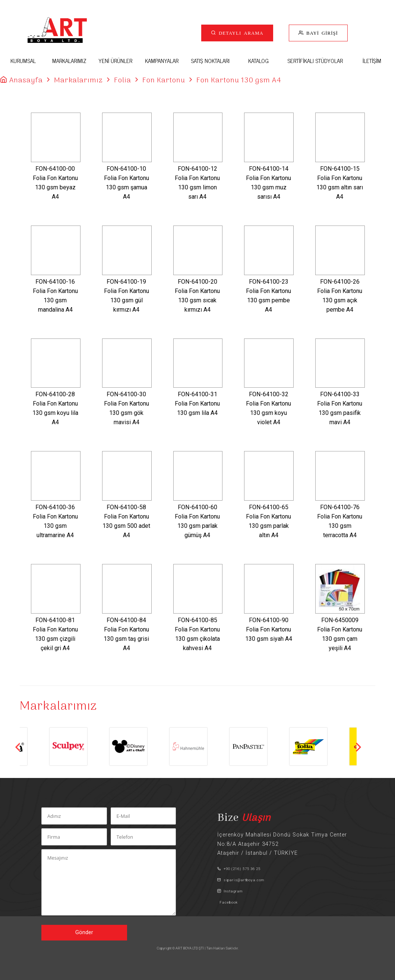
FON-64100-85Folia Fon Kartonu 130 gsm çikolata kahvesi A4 (197, 634)
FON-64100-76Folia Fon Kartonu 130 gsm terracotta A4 (340, 521)
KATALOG (258, 61)
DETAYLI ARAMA (240, 33)
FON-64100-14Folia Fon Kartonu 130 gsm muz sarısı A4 (268, 183)
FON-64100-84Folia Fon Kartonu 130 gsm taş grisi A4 (126, 634)
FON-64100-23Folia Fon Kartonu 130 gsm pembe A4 (268, 296)
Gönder (84, 932)
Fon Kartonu (164, 81)
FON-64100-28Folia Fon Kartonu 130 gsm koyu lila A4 (55, 408)
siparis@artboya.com (241, 880)
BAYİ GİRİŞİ (321, 33)
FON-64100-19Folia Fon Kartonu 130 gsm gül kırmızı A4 (127, 296)
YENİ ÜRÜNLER (115, 61)
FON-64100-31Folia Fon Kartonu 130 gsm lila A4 (197, 404)
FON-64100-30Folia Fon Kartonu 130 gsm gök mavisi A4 (127, 408)
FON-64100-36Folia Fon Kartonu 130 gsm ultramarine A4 (55, 521)
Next (358, 747)
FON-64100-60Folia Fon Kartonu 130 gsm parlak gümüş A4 (197, 521)
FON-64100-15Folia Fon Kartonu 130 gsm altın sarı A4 (340, 183)
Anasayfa (26, 81)
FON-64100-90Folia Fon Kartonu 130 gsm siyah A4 (269, 629)
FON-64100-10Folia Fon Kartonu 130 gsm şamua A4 (127, 183)
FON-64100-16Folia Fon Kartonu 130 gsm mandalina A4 (55, 296)
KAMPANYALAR (162, 61)
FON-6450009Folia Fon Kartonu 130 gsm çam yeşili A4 (340, 634)
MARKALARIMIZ (69, 61)
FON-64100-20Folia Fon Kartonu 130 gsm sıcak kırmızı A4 (197, 296)
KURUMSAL (23, 61)
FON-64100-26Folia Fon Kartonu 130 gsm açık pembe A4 (340, 296)
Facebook (227, 902)
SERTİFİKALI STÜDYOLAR (315, 61)
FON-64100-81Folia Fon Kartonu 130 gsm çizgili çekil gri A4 (55, 634)
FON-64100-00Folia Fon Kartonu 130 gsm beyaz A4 (55, 183)
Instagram (230, 891)
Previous (18, 747)
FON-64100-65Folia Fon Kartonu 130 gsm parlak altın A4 (268, 521)
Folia (123, 81)
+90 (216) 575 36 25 (239, 869)
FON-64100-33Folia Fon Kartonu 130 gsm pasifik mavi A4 (340, 408)
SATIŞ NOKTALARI (210, 61)
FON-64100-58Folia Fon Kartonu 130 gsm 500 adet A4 (126, 521)
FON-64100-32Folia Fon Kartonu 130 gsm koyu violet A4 (268, 408)
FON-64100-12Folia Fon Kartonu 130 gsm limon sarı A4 (197, 183)
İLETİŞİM (372, 61)
